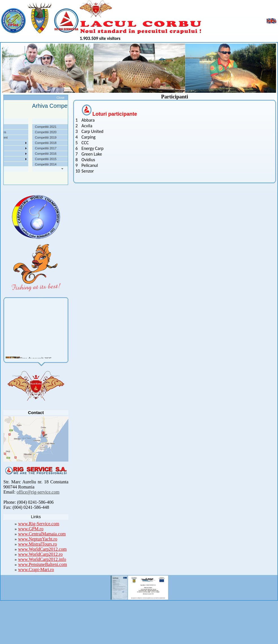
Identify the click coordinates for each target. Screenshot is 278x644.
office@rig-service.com (38, 492)
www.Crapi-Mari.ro (36, 569)
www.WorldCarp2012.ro (40, 554)
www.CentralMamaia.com (42, 534)
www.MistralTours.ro (37, 544)
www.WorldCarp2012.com (42, 549)
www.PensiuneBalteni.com (43, 564)
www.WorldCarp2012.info (42, 559)
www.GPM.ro (31, 529)
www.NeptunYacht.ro (38, 539)
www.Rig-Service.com (39, 524)
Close (60, 98)
